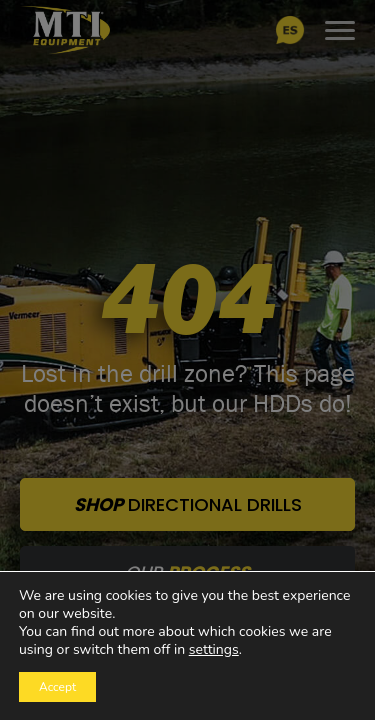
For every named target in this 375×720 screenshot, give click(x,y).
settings (214, 650)
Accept (57, 687)
